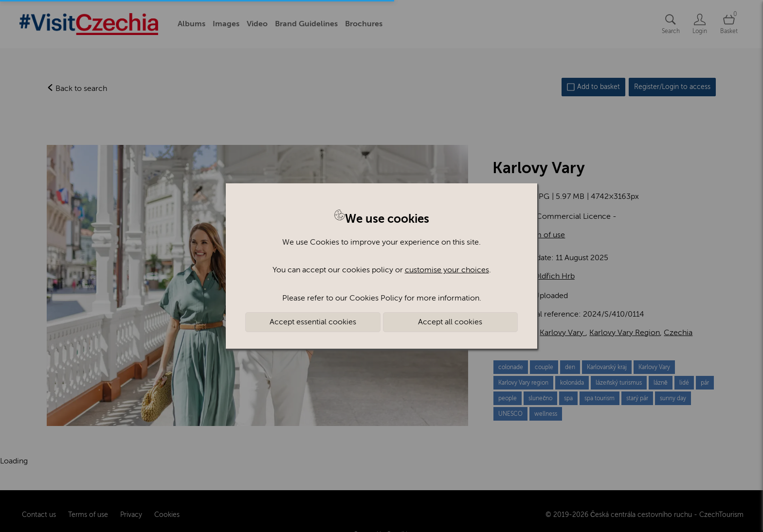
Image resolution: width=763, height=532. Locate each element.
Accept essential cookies (313, 322)
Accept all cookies (450, 322)
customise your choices (447, 270)
